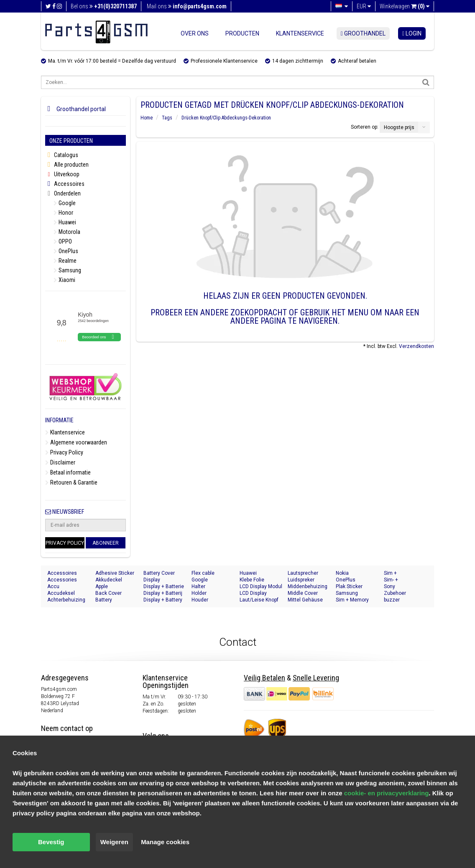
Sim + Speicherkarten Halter (401, 573)
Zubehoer (395, 593)
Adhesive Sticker (115, 573)
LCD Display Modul (261, 586)
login (412, 33)
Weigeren (114, 842)
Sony (389, 586)
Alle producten (67, 165)
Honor (63, 213)
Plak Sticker (349, 586)
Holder (199, 593)
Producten (242, 33)
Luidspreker (301, 580)
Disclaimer (60, 462)
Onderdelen (63, 193)
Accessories (62, 580)
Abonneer (106, 543)
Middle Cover (303, 593)
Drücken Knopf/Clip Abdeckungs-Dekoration (226, 118)
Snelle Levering (316, 678)
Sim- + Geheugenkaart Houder (402, 580)
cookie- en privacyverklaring (387, 793)
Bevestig (51, 842)
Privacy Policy (64, 452)
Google (65, 203)
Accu (53, 586)
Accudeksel (61, 593)
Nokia (342, 573)
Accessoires (65, 184)
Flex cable (203, 573)
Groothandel (363, 33)
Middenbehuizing (308, 586)
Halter (198, 586)
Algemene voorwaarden (76, 442)
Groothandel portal (75, 109)
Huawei (65, 222)
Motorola (67, 232)
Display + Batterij (163, 593)
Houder (200, 600)
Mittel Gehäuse (305, 600)
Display (152, 580)
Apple (102, 586)
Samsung (67, 270)
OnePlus (66, 251)
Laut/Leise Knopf (259, 600)
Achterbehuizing (66, 600)
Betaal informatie (68, 472)
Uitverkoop (62, 174)
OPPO (63, 241)
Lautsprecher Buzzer (303, 573)
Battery (104, 600)
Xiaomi (64, 280)
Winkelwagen (405, 6)
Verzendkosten (416, 346)
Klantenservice (300, 33)
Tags (167, 118)
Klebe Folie (252, 580)
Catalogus (62, 155)
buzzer (392, 600)
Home (147, 118)
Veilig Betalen (264, 678)
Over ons (195, 33)
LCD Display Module (253, 593)
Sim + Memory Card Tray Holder (355, 600)
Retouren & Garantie (71, 482)
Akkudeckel (109, 580)
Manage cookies (165, 842)
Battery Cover (159, 573)
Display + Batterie (164, 586)
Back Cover (109, 593)
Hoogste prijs (399, 127)
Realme (65, 261)
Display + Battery (163, 600)
